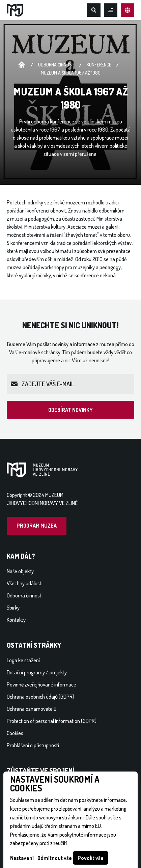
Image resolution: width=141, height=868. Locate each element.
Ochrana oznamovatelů (32, 709)
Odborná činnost (56, 65)
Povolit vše (91, 858)
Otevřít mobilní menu (111, 10)
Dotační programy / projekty (37, 672)
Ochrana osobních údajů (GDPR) (40, 697)
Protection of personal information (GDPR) (52, 721)
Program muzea (37, 526)
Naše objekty (20, 571)
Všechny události (25, 583)
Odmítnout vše (55, 858)
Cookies (15, 733)
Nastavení (22, 858)
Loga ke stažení (23, 660)
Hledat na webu (94, 10)
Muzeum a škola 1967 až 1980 (71, 73)
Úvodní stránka (22, 65)
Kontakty (16, 620)
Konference (99, 65)
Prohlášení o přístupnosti (33, 745)
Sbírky (13, 608)
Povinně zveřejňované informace (41, 684)
